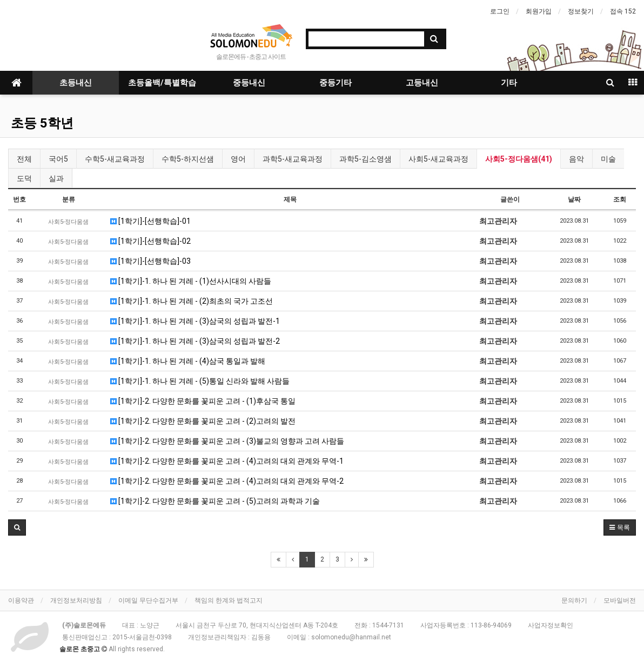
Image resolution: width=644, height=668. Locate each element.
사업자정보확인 (551, 625)
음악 (576, 159)
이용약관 (21, 600)
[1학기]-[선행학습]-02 (150, 241)
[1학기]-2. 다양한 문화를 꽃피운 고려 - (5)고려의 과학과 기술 (215, 501)
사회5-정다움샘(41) (519, 159)
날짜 (574, 199)
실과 (56, 178)
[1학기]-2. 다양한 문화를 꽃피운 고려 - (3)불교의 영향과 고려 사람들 (227, 441)
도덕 (24, 178)
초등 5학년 (42, 123)
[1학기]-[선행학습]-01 (150, 221)
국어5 (58, 159)
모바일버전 (620, 600)
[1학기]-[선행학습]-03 (150, 261)
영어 (238, 159)
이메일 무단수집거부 (148, 600)
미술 (608, 159)
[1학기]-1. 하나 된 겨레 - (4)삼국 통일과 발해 (188, 361)
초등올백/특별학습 (162, 83)
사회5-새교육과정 (438, 159)
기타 (509, 83)
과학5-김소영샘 (365, 159)
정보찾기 (581, 11)
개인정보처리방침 (76, 600)
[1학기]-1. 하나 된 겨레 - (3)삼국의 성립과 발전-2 (195, 341)
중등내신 (249, 83)
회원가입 (539, 11)
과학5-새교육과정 (293, 159)
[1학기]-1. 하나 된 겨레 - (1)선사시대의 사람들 (191, 281)
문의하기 (574, 600)
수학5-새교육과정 (115, 159)
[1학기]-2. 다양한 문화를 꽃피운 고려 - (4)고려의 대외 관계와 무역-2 (227, 481)
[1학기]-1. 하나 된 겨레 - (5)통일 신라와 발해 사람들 (200, 381)
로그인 (500, 11)
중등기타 (336, 83)
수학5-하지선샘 (188, 159)
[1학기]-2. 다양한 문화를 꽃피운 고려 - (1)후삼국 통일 (203, 401)
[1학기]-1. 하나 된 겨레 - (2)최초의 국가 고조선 (192, 301)
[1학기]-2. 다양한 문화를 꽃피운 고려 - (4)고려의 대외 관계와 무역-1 (227, 461)
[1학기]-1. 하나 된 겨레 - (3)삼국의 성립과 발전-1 (195, 321)
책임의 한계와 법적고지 (229, 600)
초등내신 (76, 83)
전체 (24, 159)
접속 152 (623, 11)
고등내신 (422, 83)
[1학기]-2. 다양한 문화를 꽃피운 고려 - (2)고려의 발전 (203, 421)
